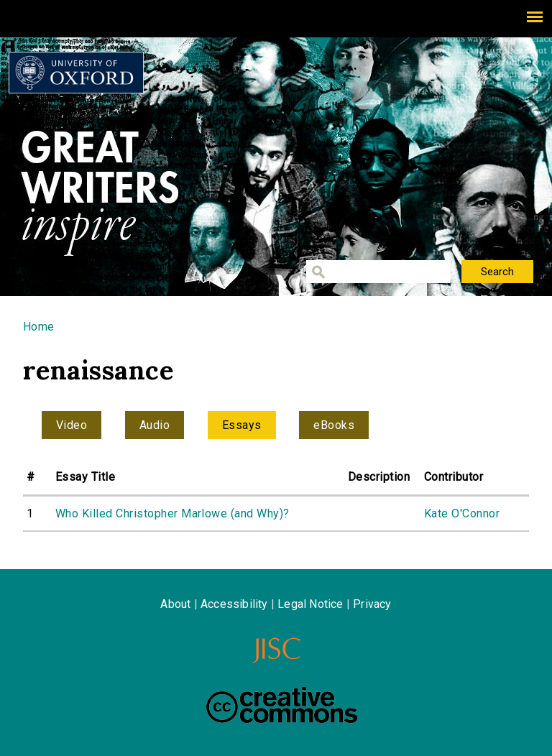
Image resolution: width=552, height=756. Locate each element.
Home (39, 327)
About (175, 604)
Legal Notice (310, 604)
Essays (242, 425)
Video (72, 425)
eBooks (334, 425)
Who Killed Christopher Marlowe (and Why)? (172, 513)
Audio (155, 425)
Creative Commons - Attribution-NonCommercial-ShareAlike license (282, 705)
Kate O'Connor (462, 513)
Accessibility (234, 604)
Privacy (372, 604)
